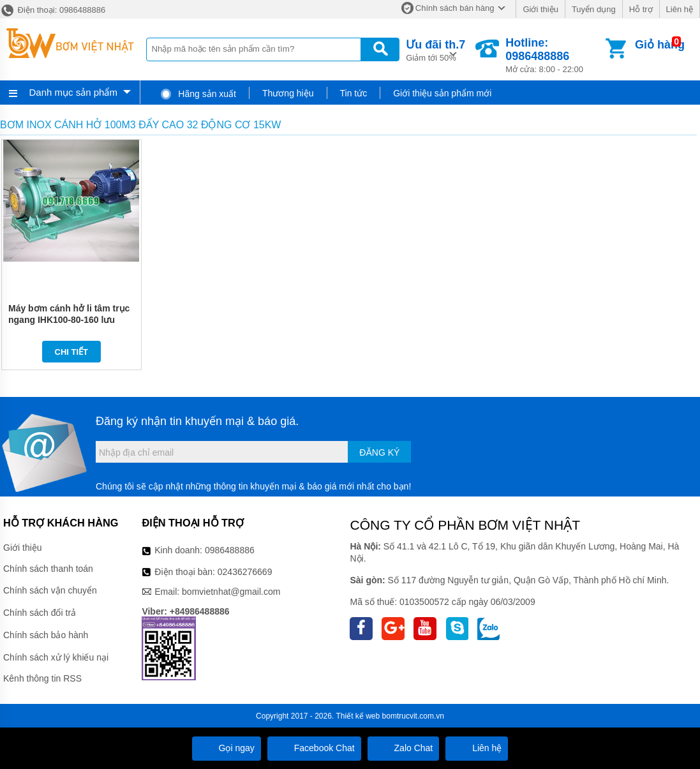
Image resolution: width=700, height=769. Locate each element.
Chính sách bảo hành (46, 635)
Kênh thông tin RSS (42, 678)
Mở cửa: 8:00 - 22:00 (554, 55)
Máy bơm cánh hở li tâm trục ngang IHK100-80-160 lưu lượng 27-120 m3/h (69, 320)
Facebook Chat (314, 748)
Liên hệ (680, 9)
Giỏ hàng (660, 45)
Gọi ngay (227, 748)
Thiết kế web (358, 716)
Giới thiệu (540, 9)
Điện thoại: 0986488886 (53, 10)
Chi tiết (72, 352)
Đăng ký (379, 452)
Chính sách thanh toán (48, 569)
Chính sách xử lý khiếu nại (56, 657)
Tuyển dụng (594, 9)
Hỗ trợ (641, 9)
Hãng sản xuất (198, 94)
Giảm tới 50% (436, 49)
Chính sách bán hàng (455, 8)
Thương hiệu (288, 93)
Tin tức (354, 93)
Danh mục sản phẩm (73, 92)
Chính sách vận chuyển (50, 590)
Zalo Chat (404, 748)
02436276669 (245, 572)
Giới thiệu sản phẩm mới (442, 93)
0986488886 (230, 550)
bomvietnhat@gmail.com (231, 592)
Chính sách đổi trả (40, 613)
